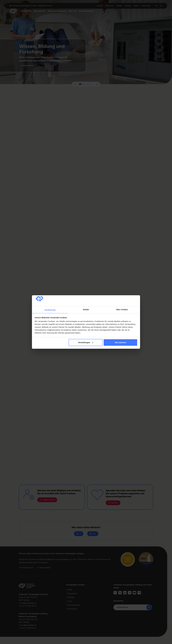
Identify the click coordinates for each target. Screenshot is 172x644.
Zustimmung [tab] (50, 310)
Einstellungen (86, 342)
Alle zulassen (120, 342)
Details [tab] (86, 310)
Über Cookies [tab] (122, 310)
